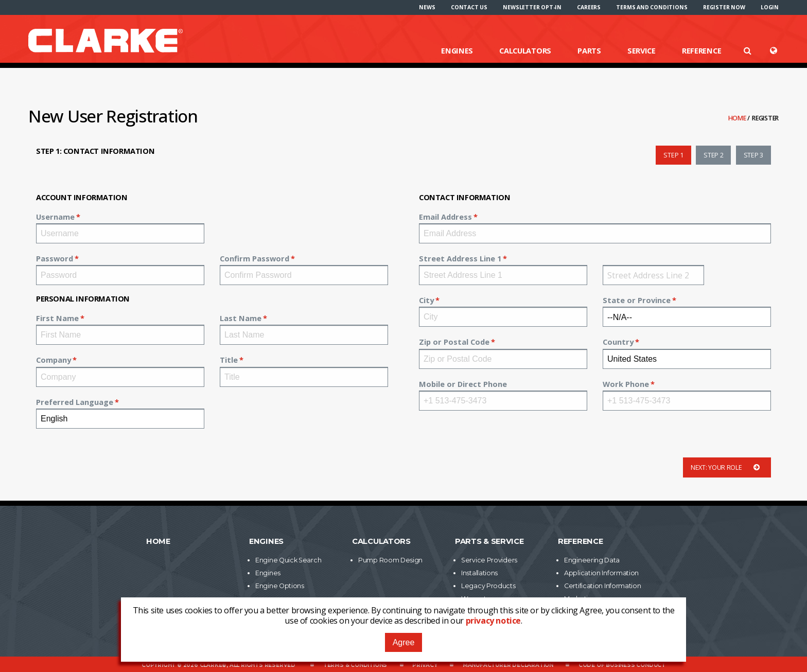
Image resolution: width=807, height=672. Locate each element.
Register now (724, 7)
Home (738, 118)
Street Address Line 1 (460, 258)
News (427, 7)
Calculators (525, 50)
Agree (404, 642)
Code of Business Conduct (622, 665)
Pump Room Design (390, 560)
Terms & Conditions (355, 665)
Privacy (425, 665)
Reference (701, 50)
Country (618, 342)
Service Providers (489, 560)
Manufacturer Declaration (508, 665)
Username (55, 217)
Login (770, 7)
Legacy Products (488, 586)
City (426, 300)
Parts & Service (489, 541)
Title (229, 360)
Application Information (601, 573)
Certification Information (603, 586)
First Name (57, 318)
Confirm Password (255, 258)
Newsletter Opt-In (532, 7)
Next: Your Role (727, 467)
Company (54, 360)
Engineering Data (592, 560)
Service (642, 50)
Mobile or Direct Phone (463, 384)
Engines (457, 50)
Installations (479, 573)
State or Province (637, 300)
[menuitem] (427, 7)
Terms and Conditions (652, 7)
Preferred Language (75, 402)
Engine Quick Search (288, 560)
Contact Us (469, 7)
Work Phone (626, 384)
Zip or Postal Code (454, 342)
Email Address (445, 217)
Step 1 (673, 155)
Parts (589, 50)
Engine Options (280, 586)
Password (55, 258)
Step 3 (753, 155)
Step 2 (713, 155)
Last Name (241, 318)
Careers (589, 7)
